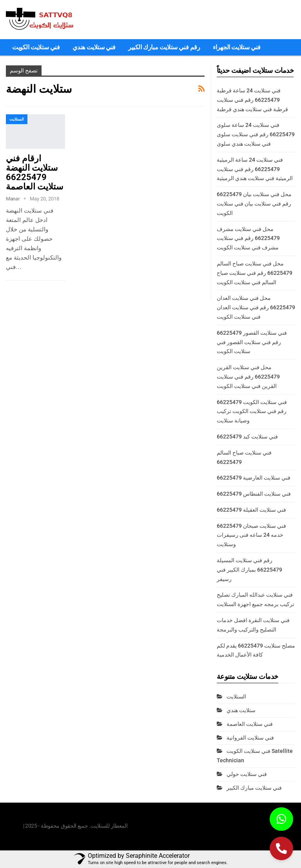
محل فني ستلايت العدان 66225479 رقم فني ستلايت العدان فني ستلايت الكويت (256, 307)
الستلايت (17, 119)
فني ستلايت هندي (94, 47)
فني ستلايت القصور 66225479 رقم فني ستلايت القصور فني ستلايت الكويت (252, 342)
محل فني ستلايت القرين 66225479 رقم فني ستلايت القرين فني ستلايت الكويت (248, 377)
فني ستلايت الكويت (36, 47)
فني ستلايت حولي (247, 774)
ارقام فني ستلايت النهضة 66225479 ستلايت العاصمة (34, 172)
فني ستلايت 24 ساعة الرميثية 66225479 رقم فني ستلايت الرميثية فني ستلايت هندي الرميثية (255, 169)
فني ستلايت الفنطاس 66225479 (254, 494)
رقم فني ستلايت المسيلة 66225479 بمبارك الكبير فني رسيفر (249, 570)
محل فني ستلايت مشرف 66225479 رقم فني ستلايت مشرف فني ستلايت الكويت (248, 238)
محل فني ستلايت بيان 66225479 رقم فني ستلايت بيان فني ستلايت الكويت (254, 204)
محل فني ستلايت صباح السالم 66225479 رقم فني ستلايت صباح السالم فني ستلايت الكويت (255, 273)
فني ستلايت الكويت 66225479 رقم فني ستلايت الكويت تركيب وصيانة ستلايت (252, 411)
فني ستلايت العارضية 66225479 (254, 478)
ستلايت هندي (241, 710)
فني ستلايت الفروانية (250, 738)
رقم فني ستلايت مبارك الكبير (164, 47)
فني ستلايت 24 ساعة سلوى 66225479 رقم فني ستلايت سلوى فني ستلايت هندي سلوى (256, 134)
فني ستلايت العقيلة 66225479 (251, 510)
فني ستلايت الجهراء (237, 47)
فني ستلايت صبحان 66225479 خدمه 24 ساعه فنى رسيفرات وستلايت (251, 535)
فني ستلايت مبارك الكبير (254, 788)
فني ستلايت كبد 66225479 (247, 437)
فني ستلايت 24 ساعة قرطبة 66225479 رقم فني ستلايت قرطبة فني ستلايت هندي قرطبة (252, 100)
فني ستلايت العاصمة (250, 724)
